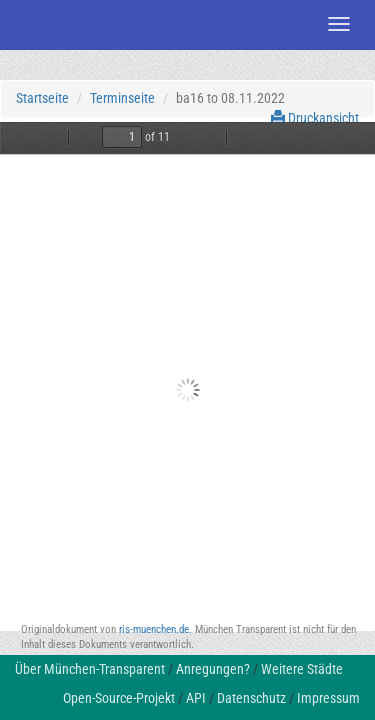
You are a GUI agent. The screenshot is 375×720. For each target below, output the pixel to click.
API (196, 698)
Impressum (328, 698)
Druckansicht (315, 118)
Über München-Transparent (90, 669)
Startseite (42, 98)
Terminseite (122, 98)
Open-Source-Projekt (119, 698)
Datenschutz (251, 698)
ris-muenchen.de (154, 629)
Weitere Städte (302, 669)
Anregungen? (213, 669)
